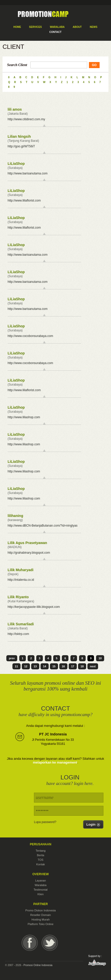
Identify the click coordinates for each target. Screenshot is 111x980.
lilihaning (15, 516)
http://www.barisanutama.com (27, 173)
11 (16, 666)
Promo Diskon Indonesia (41, 910)
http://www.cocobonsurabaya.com (30, 336)
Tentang (40, 851)
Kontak (41, 864)
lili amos (15, 109)
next (93, 666)
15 (54, 666)
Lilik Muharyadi (21, 570)
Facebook (30, 943)
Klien (41, 894)
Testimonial (40, 890)
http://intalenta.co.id (21, 580)
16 (63, 666)
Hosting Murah (41, 919)
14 (45, 666)
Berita (41, 855)
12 (26, 666)
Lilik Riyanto (18, 597)
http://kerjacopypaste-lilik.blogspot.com (34, 607)
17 (73, 666)
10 (100, 658)
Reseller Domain (40, 915)
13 (35, 666)
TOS (41, 860)
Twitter (50, 943)
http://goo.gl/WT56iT (21, 146)
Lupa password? (45, 822)
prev (12, 658)
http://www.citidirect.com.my (26, 119)
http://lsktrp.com (18, 634)
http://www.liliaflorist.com (24, 201)
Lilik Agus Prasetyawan (27, 543)
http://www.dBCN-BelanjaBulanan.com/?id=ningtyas (43, 526)
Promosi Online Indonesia (38, 965)
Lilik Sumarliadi (21, 624)
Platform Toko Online (41, 924)
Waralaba (41, 885)
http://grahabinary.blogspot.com (29, 553)
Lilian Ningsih (19, 136)
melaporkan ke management (55, 762)
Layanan (41, 881)
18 (82, 666)
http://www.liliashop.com (24, 417)
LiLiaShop (16, 164)
